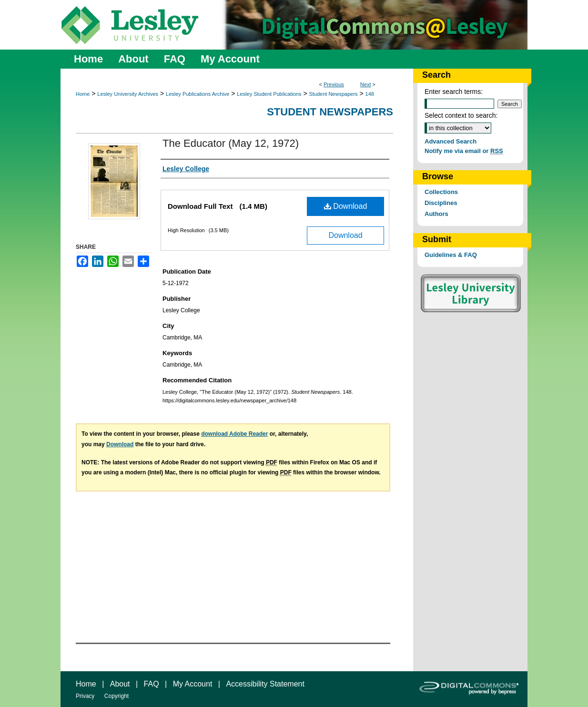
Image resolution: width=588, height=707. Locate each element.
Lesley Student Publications (269, 94)
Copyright (117, 696)
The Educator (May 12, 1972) (231, 143)
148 (370, 94)
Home (83, 94)
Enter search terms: (454, 92)
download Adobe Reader (234, 434)
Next (366, 84)
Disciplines (441, 203)
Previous (334, 84)
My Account (193, 684)
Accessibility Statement (265, 684)
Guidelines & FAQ (451, 255)
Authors (436, 214)
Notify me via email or (464, 151)
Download (346, 206)
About (120, 684)
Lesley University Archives (128, 94)
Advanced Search (451, 141)
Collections (441, 192)
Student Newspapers (333, 94)
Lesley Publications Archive (198, 94)
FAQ (152, 684)
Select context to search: (461, 115)
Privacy (85, 696)
